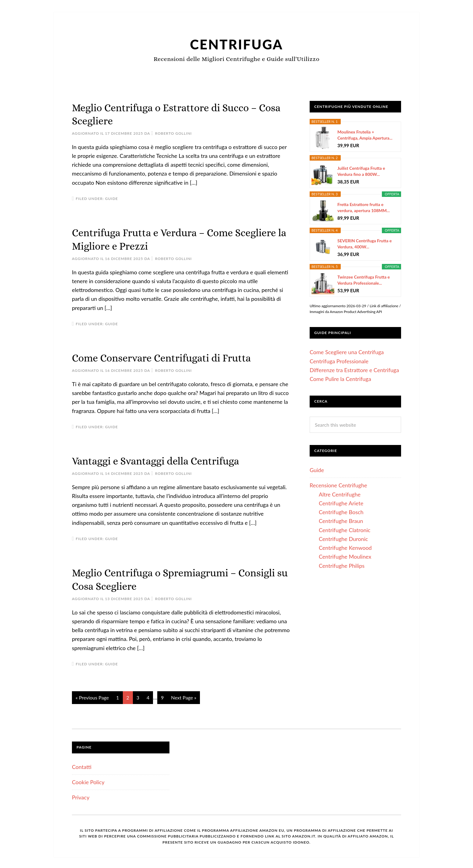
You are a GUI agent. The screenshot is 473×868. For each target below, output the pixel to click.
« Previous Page (92, 696)
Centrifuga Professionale (339, 361)
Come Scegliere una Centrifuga (347, 352)
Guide (112, 198)
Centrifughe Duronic (343, 539)
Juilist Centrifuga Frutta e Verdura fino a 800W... (361, 171)
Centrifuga (237, 44)
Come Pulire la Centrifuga (340, 379)
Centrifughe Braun (341, 521)
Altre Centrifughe (340, 494)
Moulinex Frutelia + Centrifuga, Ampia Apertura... (365, 135)
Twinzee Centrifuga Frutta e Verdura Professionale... (364, 280)
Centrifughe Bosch (341, 512)
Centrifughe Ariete (341, 503)
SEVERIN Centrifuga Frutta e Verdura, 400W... (365, 244)
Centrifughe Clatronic (345, 530)
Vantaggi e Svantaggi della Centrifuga (163, 460)
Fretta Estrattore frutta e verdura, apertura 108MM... (364, 207)
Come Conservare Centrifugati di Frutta (169, 357)
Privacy (81, 796)
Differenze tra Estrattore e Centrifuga (354, 370)
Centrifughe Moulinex (345, 557)
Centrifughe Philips (342, 566)
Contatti (82, 765)
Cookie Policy (88, 781)
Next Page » (184, 696)
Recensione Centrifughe (338, 485)
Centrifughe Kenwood (345, 548)
